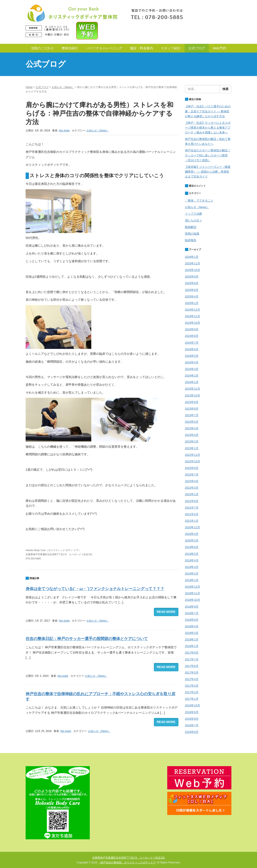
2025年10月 (193, 270)
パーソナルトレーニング (104, 48)
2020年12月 (193, 527)
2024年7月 (192, 343)
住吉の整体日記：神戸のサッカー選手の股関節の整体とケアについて (87, 639)
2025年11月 (193, 263)
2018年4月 (192, 626)
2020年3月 (192, 540)
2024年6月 (192, 349)
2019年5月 (192, 554)
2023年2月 (192, 441)
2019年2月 (192, 574)
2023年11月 (193, 389)
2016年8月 (192, 719)
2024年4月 (192, 362)
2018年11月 (193, 593)
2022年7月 (192, 475)
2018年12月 (193, 587)
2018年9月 (192, 607)
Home (29, 87)
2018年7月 (192, 613)
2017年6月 (192, 666)
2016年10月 (193, 705)
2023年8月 (192, 409)
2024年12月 (193, 310)
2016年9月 (192, 712)
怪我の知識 (192, 234)
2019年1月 (192, 580)
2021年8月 (192, 501)
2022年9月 (192, 468)
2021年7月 (192, 508)
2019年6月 (192, 547)
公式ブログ (197, 48)
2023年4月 (192, 428)
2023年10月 (193, 395)
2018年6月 (192, 620)
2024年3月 (192, 369)
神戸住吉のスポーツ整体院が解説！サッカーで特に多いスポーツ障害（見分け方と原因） (208, 155)
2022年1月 (192, 494)
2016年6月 (192, 732)
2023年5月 (192, 422)
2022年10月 (193, 461)
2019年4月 (192, 560)
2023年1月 (192, 448)
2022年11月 (193, 455)
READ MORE (166, 612)
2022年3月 (192, 488)
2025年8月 (192, 283)
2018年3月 (192, 633)
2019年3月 (192, 567)
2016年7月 (192, 725)
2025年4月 (192, 296)
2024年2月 (192, 376)
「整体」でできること (199, 201)
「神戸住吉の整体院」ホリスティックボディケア (127, 863)
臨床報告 (191, 240)
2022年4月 (192, 481)
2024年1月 (192, 382)
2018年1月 (192, 646)
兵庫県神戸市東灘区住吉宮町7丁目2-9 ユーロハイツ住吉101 (128, 858)
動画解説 (191, 227)
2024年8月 (192, 336)
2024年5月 (192, 356)
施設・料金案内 (142, 48)
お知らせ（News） (63, 87)
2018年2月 (192, 639)
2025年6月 (192, 290)
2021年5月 (192, 514)
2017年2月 (192, 692)
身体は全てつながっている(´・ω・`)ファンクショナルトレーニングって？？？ (95, 589)
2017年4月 (192, 679)
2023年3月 (192, 435)
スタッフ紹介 (171, 48)
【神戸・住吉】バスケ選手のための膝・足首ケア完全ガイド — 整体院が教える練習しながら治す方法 (208, 111)
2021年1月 (192, 521)
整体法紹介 (70, 48)
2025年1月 (192, 303)
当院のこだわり (42, 48)
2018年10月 (193, 600)
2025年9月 (192, 277)
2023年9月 (192, 402)
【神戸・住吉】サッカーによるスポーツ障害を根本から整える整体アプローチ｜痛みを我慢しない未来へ (208, 128)
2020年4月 (192, 534)
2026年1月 (192, 257)
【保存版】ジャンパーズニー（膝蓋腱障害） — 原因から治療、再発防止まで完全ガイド (208, 172)
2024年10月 (193, 323)
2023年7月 (192, 415)
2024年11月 (193, 316)
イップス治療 (194, 214)
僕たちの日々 (194, 220)
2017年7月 (192, 659)
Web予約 (219, 48)
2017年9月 (192, 653)
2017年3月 (192, 686)
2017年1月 (192, 699)
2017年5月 (192, 673)
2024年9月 (192, 329)
